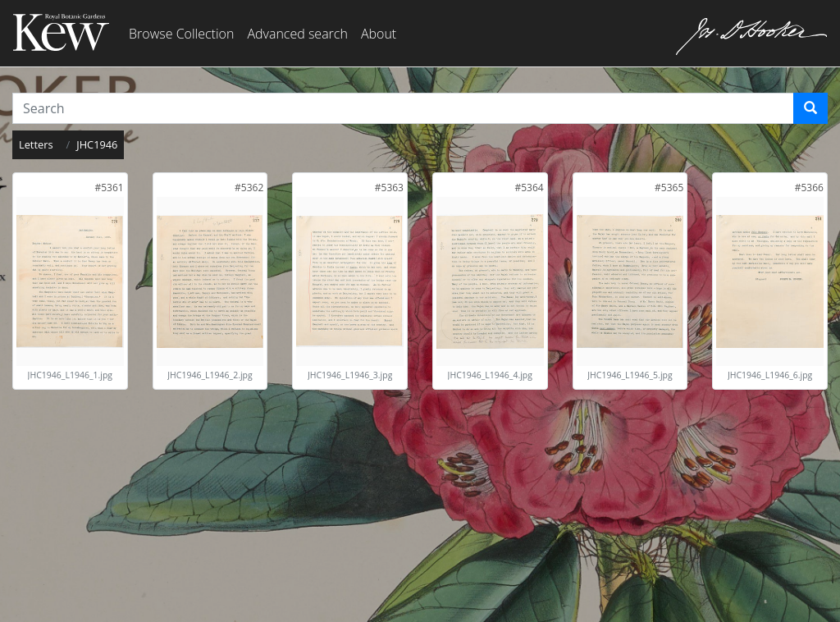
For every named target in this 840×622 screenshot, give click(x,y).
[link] (109, 188)
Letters (36, 144)
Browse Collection (181, 34)
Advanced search (297, 34)
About (379, 34)
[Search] (810, 108)
